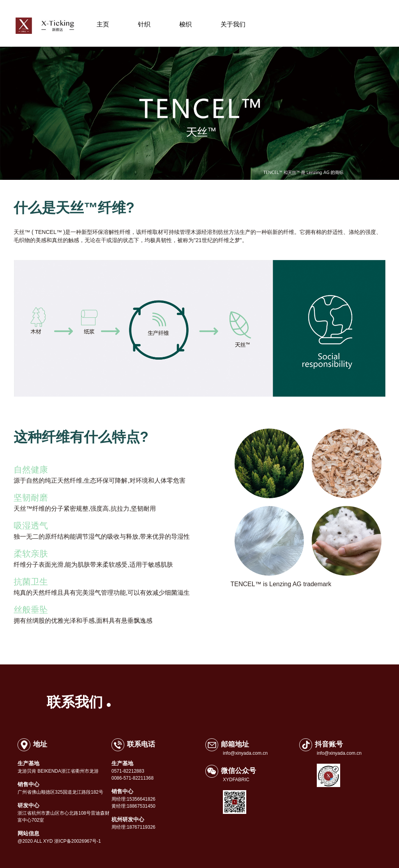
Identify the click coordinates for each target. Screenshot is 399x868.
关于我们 (233, 24)
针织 (150, 25)
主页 (103, 24)
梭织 (185, 24)
